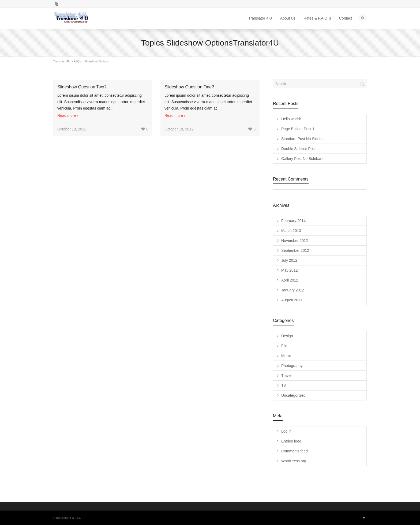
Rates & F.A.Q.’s (317, 18)
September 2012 (295, 250)
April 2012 (290, 280)
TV (284, 385)
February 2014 (293, 221)
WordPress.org (294, 461)
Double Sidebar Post (298, 149)
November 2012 (295, 241)
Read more (67, 115)
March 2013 (291, 231)
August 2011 (292, 300)
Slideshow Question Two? (82, 87)
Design (287, 336)
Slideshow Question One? (189, 87)
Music (286, 356)
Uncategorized (293, 395)
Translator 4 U (260, 18)
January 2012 (293, 290)
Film (285, 346)
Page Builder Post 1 (298, 129)
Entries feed (291, 441)
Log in (286, 431)
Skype (57, 4)
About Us (288, 18)
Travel (286, 376)
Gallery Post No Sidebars (302, 159)
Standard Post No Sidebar (303, 139)
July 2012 (289, 260)
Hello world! (291, 119)
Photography (292, 366)
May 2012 (289, 270)
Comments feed (295, 451)
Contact (346, 18)
